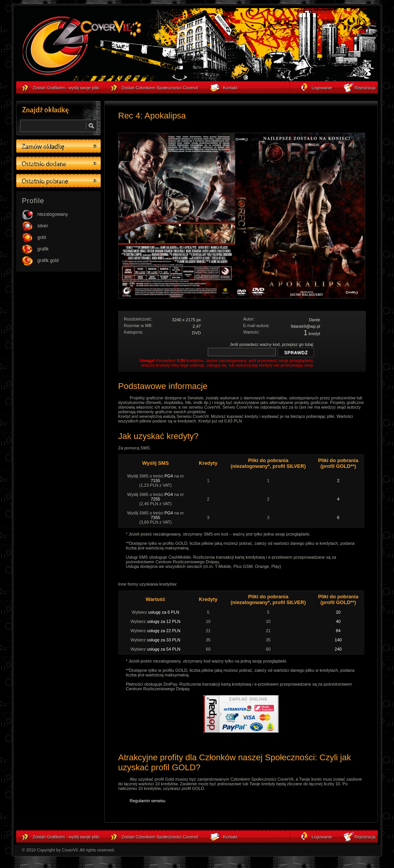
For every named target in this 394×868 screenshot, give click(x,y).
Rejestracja (365, 837)
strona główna (82, 47)
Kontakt (230, 837)
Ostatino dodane (58, 163)
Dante (315, 320)
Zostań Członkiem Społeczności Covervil (160, 837)
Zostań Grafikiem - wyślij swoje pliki (66, 837)
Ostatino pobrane (58, 181)
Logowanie (322, 837)
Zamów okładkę (58, 146)
